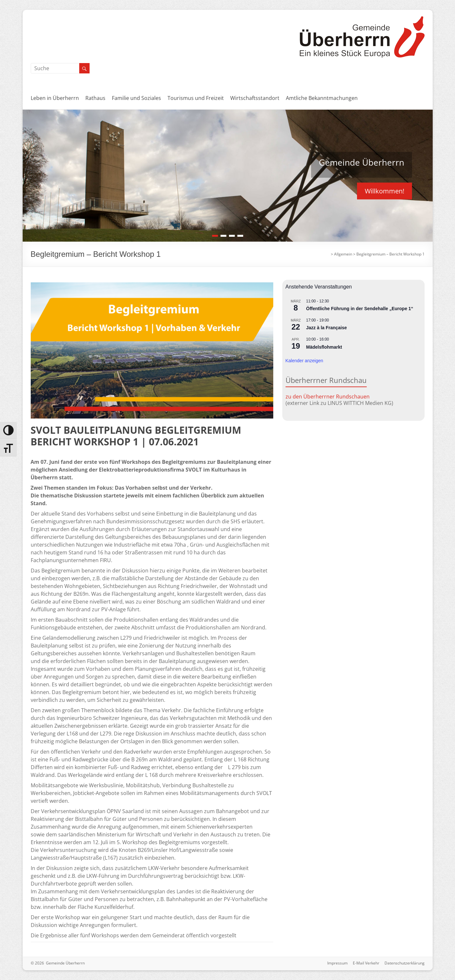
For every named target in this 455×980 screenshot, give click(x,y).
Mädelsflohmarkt (324, 347)
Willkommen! (385, 191)
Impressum (337, 963)
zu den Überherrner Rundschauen (328, 397)
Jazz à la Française (327, 328)
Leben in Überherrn (55, 98)
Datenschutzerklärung (405, 963)
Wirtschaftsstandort (255, 98)
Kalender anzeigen (304, 361)
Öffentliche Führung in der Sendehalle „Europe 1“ (360, 309)
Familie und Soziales (136, 98)
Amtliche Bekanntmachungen (322, 98)
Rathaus (95, 98)
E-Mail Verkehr (366, 963)
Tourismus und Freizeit (196, 98)
